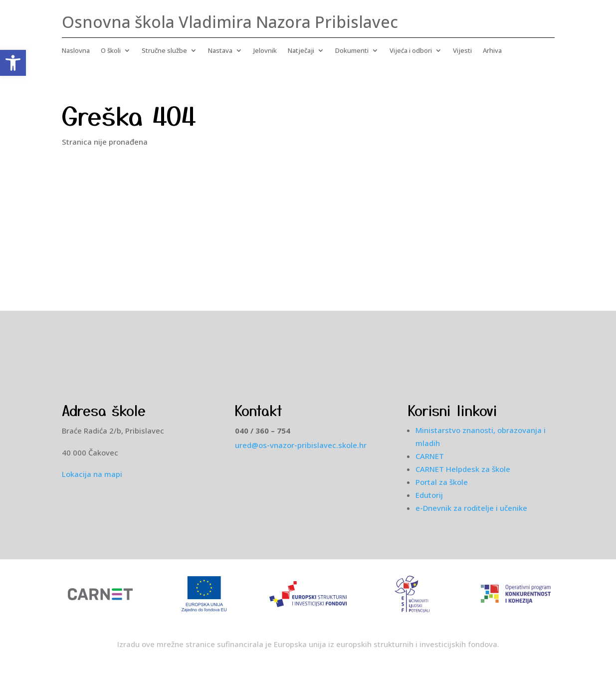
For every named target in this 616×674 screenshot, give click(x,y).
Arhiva (492, 51)
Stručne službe (164, 51)
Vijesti (462, 51)
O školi (111, 51)
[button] (13, 63)
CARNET (430, 456)
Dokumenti (352, 51)
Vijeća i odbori (411, 51)
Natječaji (301, 51)
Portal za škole (442, 482)
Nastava (220, 51)
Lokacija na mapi (92, 474)
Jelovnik (265, 51)
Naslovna (76, 51)
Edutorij (429, 495)
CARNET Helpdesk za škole (463, 469)
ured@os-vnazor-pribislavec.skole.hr (301, 445)
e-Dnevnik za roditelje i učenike (471, 508)
